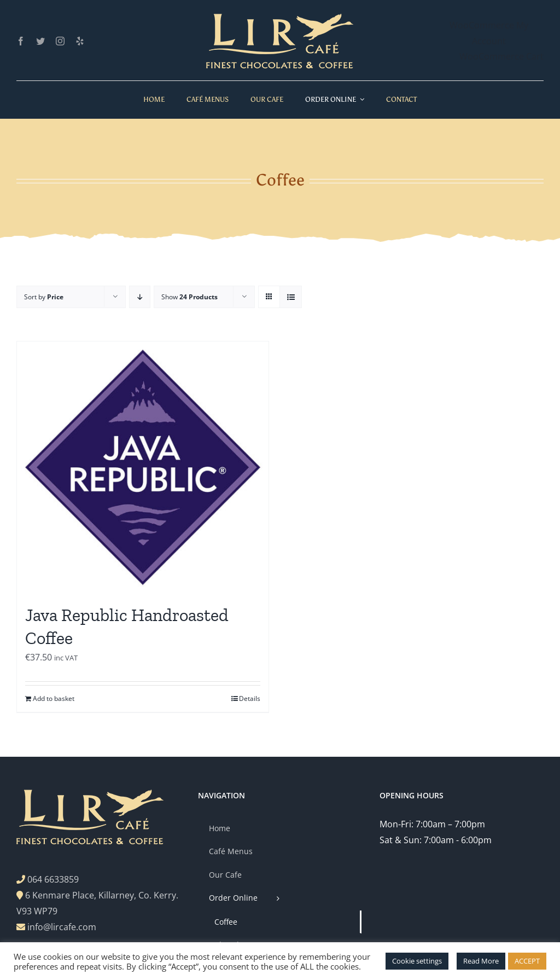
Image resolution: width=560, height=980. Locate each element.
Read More (481, 961)
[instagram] (60, 41)
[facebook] (21, 41)
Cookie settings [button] (417, 961)
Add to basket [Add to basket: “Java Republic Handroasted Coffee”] (54, 698)
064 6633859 (53, 879)
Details (250, 698)
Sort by (44, 297)
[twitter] (40, 41)
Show (189, 297)
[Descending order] (140, 297)
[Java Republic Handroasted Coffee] (143, 467)
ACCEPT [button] (527, 961)
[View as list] (291, 297)
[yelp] (80, 41)
